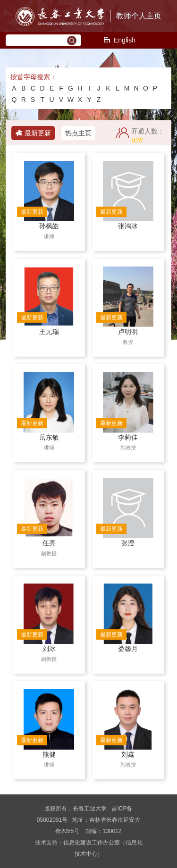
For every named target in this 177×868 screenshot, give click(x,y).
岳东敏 (49, 437)
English (119, 40)
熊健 (49, 754)
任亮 (49, 543)
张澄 (128, 543)
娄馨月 (128, 649)
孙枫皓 (49, 226)
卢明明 (128, 332)
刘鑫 (128, 754)
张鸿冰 (128, 226)
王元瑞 (49, 332)
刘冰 (49, 649)
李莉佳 (128, 437)
